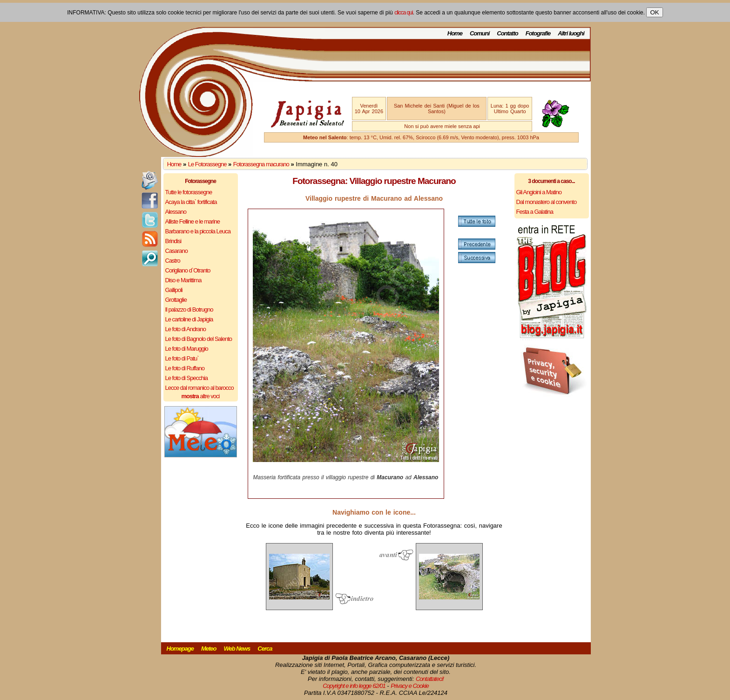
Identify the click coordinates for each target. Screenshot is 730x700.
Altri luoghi (571, 33)
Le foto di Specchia (187, 378)
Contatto (507, 33)
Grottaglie (176, 300)
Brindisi (173, 241)
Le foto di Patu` (182, 358)
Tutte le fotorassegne (189, 192)
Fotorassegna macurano (261, 164)
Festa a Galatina (535, 212)
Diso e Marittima (183, 280)
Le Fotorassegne (207, 164)
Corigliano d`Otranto (188, 270)
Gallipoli (174, 290)
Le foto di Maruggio (187, 349)
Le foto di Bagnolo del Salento (199, 339)
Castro (173, 261)
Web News (237, 649)
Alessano (176, 212)
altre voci (201, 396)
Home (455, 33)
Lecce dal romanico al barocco (199, 388)
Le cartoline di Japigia (189, 319)
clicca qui (403, 13)
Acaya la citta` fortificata (191, 202)
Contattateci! (430, 679)
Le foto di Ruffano (185, 368)
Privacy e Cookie (410, 686)
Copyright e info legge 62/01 (354, 686)
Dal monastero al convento (547, 202)
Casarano (176, 251)
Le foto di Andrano (186, 329)
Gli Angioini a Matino (539, 192)
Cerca (265, 649)
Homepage (180, 649)
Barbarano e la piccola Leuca (198, 231)
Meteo (209, 649)
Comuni (480, 33)
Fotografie (538, 33)
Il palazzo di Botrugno (189, 309)
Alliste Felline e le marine (193, 221)
